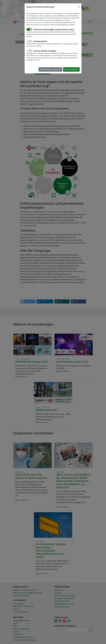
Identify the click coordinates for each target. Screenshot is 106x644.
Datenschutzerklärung (34, 22)
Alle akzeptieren (71, 69)
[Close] (79, 7)
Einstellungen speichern (50, 69)
